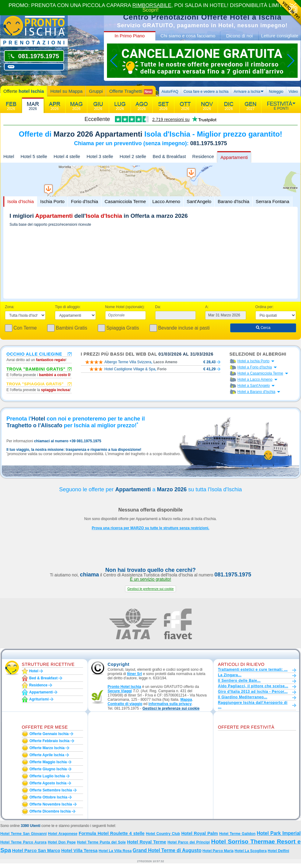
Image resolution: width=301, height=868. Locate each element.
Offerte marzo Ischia (47, 748)
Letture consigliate (280, 36)
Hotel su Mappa (66, 91)
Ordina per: (265, 307)
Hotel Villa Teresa (80, 851)
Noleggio (276, 92)
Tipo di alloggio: (68, 307)
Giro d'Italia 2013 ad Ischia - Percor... (253, 692)
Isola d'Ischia (21, 201)
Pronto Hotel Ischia (124, 687)
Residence (203, 156)
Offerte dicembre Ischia (50, 811)
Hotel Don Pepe (62, 842)
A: (207, 307)
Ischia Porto (52, 201)
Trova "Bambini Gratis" (36, 369)
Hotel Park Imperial (279, 833)
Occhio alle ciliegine (34, 354)
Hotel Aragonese (63, 834)
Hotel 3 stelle (100, 156)
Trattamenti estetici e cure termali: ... (253, 670)
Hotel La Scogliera (251, 851)
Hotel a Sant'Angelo (254, 386)
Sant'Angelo (199, 201)
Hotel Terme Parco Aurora (23, 842)
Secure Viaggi (120, 691)
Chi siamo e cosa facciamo (188, 36)
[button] (150, 589)
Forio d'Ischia (84, 201)
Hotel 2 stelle (133, 156)
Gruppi (96, 91)
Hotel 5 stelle (34, 156)
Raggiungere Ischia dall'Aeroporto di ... (253, 705)
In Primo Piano (130, 36)
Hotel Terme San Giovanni (23, 834)
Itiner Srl (134, 674)
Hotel (9, 156)
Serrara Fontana (272, 201)
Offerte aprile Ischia (47, 755)
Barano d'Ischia (233, 201)
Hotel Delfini (278, 851)
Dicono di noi (240, 36)
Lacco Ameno (166, 201)
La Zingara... (230, 675)
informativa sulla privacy (170, 704)
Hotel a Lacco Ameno (255, 379)
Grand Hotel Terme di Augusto (167, 850)
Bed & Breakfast (169, 156)
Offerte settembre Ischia (51, 790)
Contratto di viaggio (125, 704)
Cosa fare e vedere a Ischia (206, 92)
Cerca (263, 328)
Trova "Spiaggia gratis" (35, 384)
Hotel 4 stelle (67, 156)
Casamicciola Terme (125, 201)
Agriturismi (39, 699)
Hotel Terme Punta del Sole (101, 842)
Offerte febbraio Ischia (50, 741)
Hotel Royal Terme (147, 842)
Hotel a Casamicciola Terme (260, 373)
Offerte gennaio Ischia (49, 734)
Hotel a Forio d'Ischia (255, 367)
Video (293, 92)
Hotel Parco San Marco (36, 851)
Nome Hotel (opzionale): (125, 307)
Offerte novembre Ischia (51, 804)
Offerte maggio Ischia (48, 762)
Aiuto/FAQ (170, 92)
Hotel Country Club (163, 834)
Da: (158, 307)
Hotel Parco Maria (218, 851)
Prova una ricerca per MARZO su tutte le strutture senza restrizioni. (150, 528)
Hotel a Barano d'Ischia (257, 392)
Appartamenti (234, 157)
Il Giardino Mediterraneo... (243, 697)
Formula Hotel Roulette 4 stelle (112, 833)
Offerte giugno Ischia (48, 769)
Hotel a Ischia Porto (254, 361)
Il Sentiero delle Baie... (239, 681)
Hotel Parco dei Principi (189, 842)
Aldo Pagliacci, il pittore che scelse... (253, 686)
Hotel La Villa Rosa (115, 851)
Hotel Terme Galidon (237, 834)
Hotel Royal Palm (199, 833)
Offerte (24, 91)
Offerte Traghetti (131, 91)
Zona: (10, 307)
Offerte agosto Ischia (48, 783)
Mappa (186, 700)
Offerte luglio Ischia (47, 776)
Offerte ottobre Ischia (48, 797)
